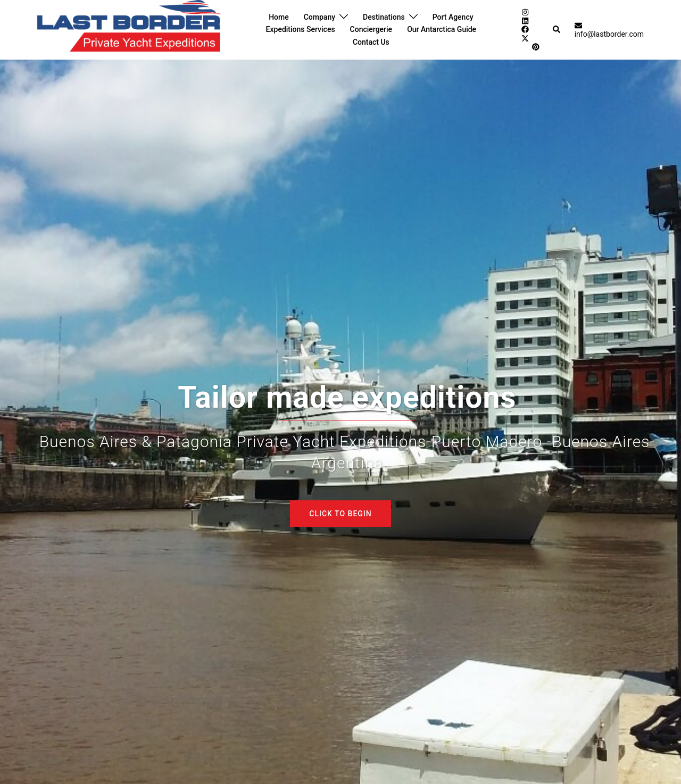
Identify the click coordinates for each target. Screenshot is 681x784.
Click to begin (340, 514)
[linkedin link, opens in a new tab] (525, 21)
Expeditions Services (301, 29)
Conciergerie (371, 29)
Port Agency (453, 17)
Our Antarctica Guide (442, 29)
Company (319, 17)
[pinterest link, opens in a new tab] (535, 47)
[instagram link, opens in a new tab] (525, 12)
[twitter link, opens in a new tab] (525, 38)
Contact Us (371, 42)
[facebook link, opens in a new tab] (525, 29)
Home (279, 17)
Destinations (384, 17)
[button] (557, 30)
